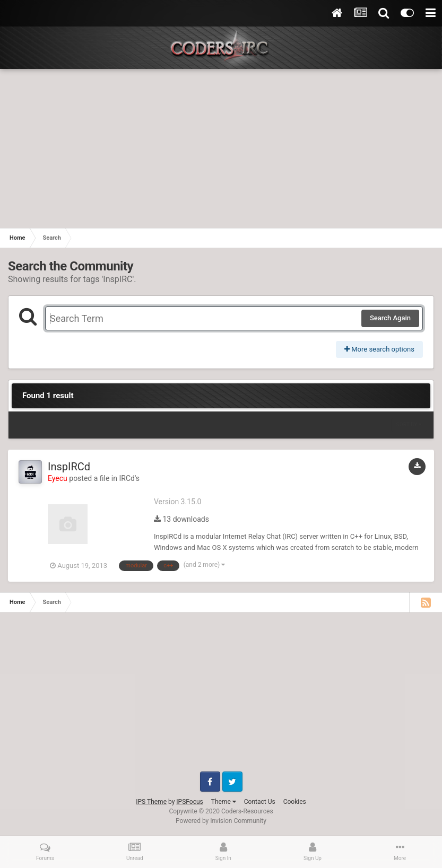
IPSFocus (189, 802)
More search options (379, 349)
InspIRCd (69, 467)
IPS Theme (151, 802)
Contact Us (260, 802)
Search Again (390, 318)
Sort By (409, 424)
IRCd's (129, 478)
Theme (224, 802)
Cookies (295, 802)
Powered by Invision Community (221, 821)
